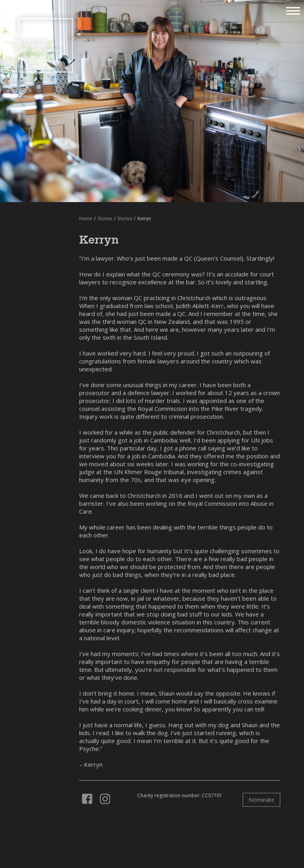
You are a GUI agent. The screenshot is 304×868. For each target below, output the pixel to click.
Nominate (261, 800)
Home (85, 219)
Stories (125, 219)
